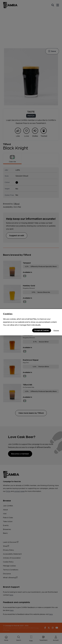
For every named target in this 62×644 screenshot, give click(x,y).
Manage (56, 330)
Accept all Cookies (42, 330)
